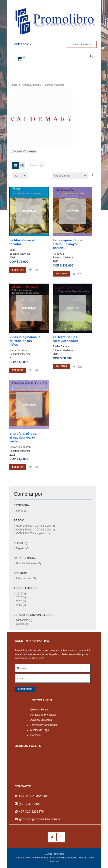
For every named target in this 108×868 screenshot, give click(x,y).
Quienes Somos (39, 710)
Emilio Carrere (61, 346)
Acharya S (59, 254)
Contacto (35, 735)
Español (23, 548)
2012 (56, 261)
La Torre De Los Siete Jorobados (66, 339)
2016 (12, 455)
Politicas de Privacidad (43, 715)
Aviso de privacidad (41, 720)
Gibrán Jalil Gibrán (20, 447)
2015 (56, 354)
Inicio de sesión (82, 44)
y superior (33, 533)
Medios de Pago (40, 730)
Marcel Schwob (18, 350)
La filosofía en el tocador (22, 242)
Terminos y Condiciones (44, 725)
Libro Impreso (26, 578)
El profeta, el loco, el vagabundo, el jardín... (23, 437)
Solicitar (23, 624)
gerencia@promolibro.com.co (40, 819)
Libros (22, 511)
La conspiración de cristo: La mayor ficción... (68, 244)
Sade (12, 250)
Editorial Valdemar (20, 254)
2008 (12, 258)
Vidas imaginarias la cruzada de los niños (25, 341)
